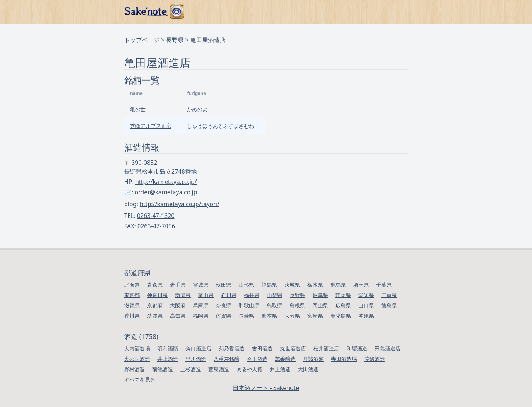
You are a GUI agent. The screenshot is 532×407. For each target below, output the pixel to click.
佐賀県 (224, 316)
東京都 (132, 295)
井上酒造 (168, 359)
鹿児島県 (341, 316)
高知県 (178, 316)
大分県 (292, 316)
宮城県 (201, 285)
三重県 (389, 295)
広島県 (343, 305)
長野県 (175, 40)
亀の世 (138, 109)
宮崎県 (315, 316)
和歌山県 (249, 305)
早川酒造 (196, 359)
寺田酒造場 (344, 359)
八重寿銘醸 (226, 359)
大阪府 (178, 305)
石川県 (229, 295)
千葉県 (384, 285)
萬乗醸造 (285, 359)
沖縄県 (366, 316)
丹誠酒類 (313, 359)
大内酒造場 (137, 348)
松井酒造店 (326, 348)
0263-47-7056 (156, 226)
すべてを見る (140, 379)
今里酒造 (257, 359)
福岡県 (201, 316)
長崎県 (246, 316)
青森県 (155, 285)
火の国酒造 (137, 359)
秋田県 (224, 285)
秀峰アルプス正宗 (151, 126)
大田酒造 (308, 369)
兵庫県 (201, 305)
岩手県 (178, 285)
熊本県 (269, 316)
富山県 (206, 295)
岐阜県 (320, 295)
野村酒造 (134, 369)
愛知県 (366, 295)
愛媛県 (155, 316)
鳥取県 (274, 305)
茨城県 (292, 285)
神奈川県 (157, 295)
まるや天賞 (249, 369)
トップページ (142, 40)
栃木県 (315, 285)
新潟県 (183, 295)
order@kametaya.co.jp (166, 192)
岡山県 (320, 305)
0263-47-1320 (156, 216)
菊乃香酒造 (232, 348)
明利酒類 (168, 348)
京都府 (155, 305)
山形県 (246, 285)
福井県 (252, 295)
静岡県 (343, 295)
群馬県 (338, 285)
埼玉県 (361, 285)
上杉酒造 (191, 369)
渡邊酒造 (375, 359)
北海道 (132, 285)
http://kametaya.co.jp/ (166, 182)
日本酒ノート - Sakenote (266, 388)
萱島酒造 (219, 369)
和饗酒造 (357, 348)
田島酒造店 (388, 348)
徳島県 (389, 305)
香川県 (132, 316)
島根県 (297, 305)
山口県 (366, 305)
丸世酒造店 (293, 348)
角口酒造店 (198, 348)
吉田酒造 (262, 348)
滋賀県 (132, 305)
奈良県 (224, 305)
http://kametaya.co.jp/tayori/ (180, 204)
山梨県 (274, 295)
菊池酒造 (163, 369)
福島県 (269, 285)
